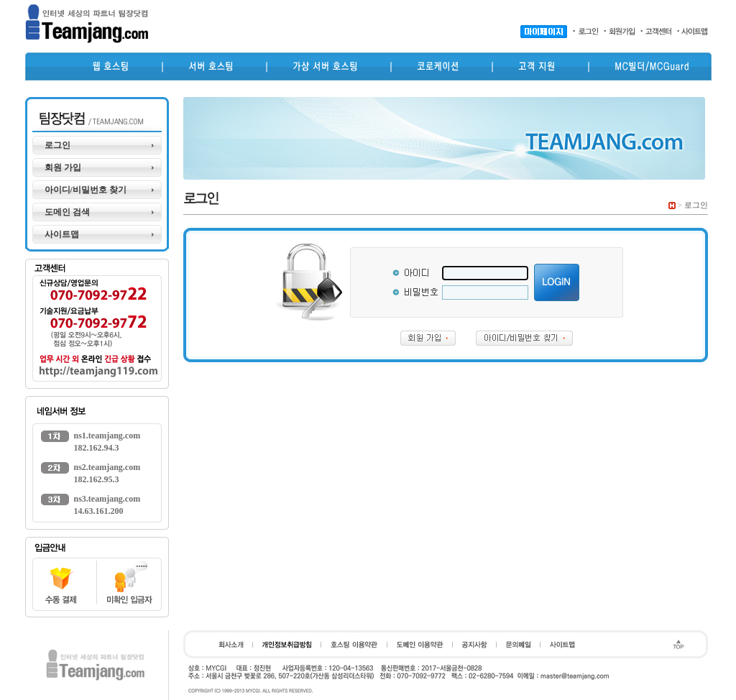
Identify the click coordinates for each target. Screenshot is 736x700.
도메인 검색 (67, 212)
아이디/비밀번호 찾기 (86, 190)
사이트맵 (62, 234)
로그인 (57, 145)
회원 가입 (63, 167)
